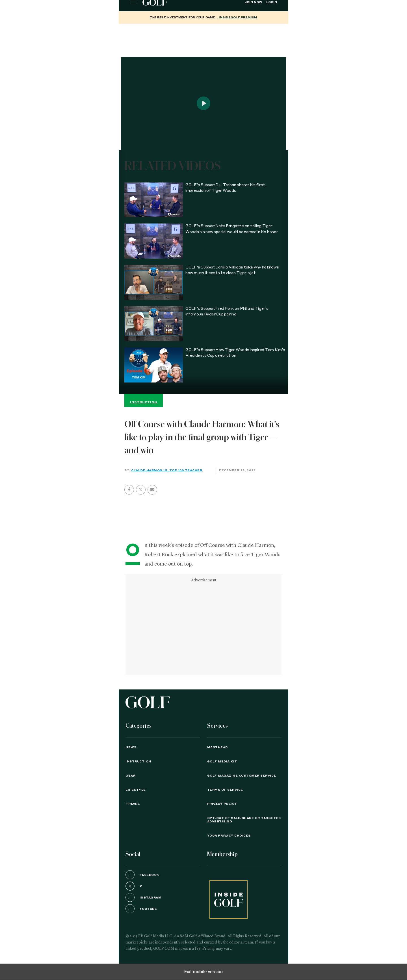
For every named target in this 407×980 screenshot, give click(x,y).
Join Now (253, 2)
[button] (141, 490)
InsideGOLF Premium (238, 18)
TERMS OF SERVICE (225, 790)
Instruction (138, 762)
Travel (133, 804)
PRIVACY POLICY (222, 804)
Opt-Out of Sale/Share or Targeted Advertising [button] (244, 820)
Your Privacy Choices (229, 836)
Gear (130, 776)
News (131, 747)
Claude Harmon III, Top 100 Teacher (167, 470)
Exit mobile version (203, 972)
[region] (203, 38)
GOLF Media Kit (222, 762)
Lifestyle (136, 790)
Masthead (217, 747)
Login (272, 2)
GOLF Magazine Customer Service (242, 776)
